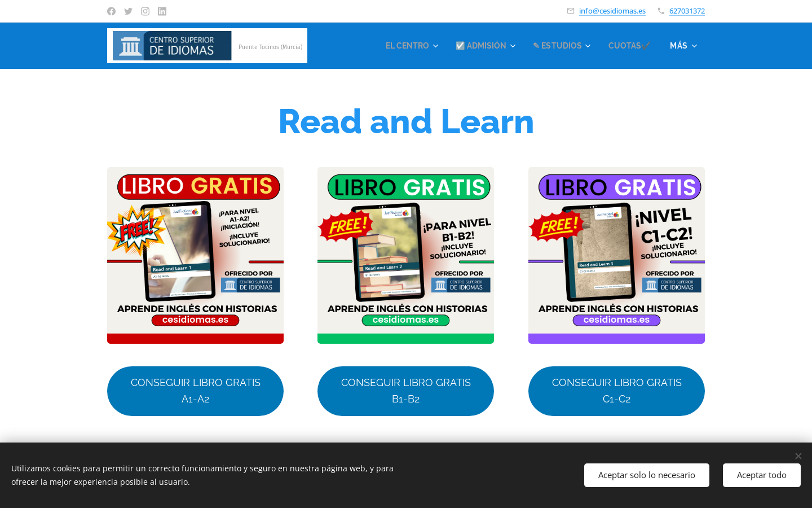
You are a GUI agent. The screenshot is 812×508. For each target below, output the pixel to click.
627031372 (687, 11)
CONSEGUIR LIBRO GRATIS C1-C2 (616, 391)
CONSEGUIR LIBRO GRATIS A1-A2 (196, 391)
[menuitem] (399, 46)
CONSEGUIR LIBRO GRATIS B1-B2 (406, 391)
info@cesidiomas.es (612, 11)
